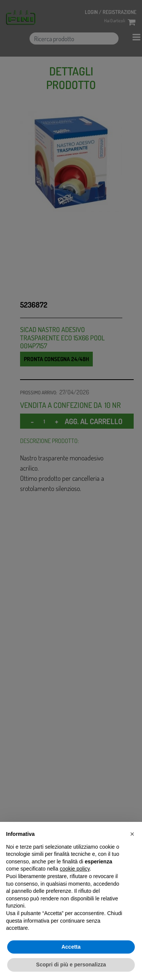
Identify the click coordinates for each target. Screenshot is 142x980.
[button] (132, 834)
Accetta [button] (71, 947)
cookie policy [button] (75, 869)
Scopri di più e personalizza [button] (71, 965)
